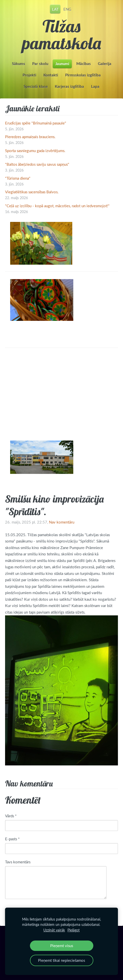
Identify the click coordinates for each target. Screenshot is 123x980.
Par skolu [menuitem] (40, 64)
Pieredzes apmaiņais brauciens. (30, 137)
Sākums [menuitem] (19, 64)
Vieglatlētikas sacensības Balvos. (32, 192)
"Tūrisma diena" (18, 178)
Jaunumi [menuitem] (62, 64)
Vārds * (11, 816)
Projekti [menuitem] (29, 75)
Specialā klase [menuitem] (36, 86)
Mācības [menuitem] (84, 64)
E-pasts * (12, 839)
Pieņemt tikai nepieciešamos (61, 960)
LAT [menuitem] (55, 9)
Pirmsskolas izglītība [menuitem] (83, 75)
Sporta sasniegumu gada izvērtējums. (35, 151)
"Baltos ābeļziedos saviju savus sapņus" (37, 164)
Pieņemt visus (62, 946)
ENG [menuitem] (67, 9)
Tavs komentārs (18, 862)
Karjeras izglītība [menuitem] (69, 86)
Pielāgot (74, 930)
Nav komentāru (62, 522)
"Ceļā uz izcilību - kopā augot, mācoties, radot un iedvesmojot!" (57, 206)
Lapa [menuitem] (95, 86)
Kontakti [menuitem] (51, 75)
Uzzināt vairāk (54, 930)
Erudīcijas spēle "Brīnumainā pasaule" (36, 123)
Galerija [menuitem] (105, 64)
